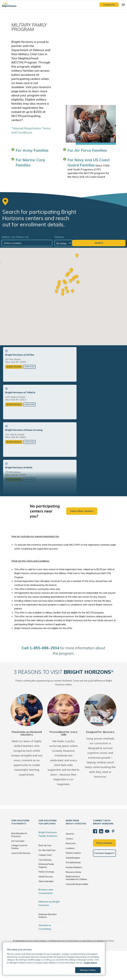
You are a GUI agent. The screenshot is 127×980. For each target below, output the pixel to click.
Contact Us (109, 5)
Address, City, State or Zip (15, 237)
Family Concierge (46, 901)
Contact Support (104, 879)
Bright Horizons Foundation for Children (76, 907)
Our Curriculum (18, 870)
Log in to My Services (21, 882)
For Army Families (32, 150)
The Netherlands (73, 891)
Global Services (46, 906)
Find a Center (104, 869)
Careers (69, 868)
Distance (85, 237)
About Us (70, 863)
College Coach (45, 884)
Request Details (14, 396)
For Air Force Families (87, 150)
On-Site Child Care (47, 879)
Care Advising (45, 889)
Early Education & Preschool (19, 864)
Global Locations (73, 882)
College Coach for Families (19, 876)
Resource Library (74, 901)
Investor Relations (74, 896)
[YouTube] (104, 859)
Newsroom (71, 872)
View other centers (82, 540)
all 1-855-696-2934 (40, 677)
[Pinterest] (109, 859)
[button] (63, 309)
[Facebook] (94, 859)
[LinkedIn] (99, 859)
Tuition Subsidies (46, 910)
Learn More (29, 396)
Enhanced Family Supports (46, 895)
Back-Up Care (45, 874)
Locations (70, 877)
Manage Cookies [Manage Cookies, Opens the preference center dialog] (86, 970)
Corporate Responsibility (77, 913)
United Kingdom (73, 887)
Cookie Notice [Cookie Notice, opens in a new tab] (90, 963)
